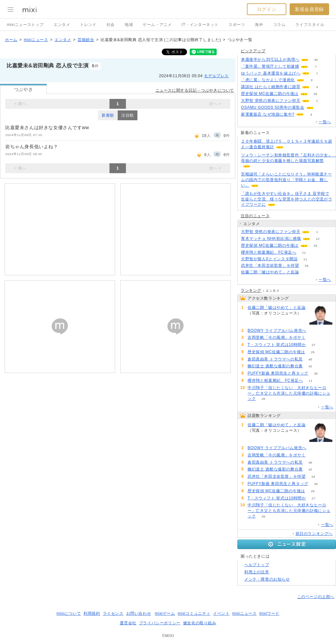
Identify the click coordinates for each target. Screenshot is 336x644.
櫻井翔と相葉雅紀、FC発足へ (269, 252)
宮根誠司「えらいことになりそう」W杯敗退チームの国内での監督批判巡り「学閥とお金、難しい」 (287, 180)
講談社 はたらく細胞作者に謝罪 (271, 87)
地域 (129, 25)
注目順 (128, 115)
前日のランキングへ (314, 534)
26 (264, 399)
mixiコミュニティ (194, 613)
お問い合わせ (139, 613)
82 (314, 331)
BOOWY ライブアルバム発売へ (277, 331)
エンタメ (62, 25)
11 (304, 253)
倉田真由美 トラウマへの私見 (275, 359)
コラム (279, 25)
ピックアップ (253, 51)
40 (316, 60)
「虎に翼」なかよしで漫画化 (268, 80)
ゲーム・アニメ (157, 25)
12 (318, 239)
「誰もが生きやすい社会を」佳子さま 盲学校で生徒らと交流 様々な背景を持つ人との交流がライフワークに (287, 199)
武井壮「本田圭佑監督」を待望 (270, 265)
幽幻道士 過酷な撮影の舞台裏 (275, 366)
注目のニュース (255, 216)
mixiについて (69, 613)
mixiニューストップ (25, 25)
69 (313, 338)
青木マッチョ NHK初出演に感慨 (271, 239)
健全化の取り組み (200, 623)
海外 (259, 25)
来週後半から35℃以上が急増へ (270, 59)
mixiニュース (36, 40)
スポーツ (237, 25)
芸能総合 (86, 40)
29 (315, 94)
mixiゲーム (165, 613)
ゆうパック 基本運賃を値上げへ (271, 73)
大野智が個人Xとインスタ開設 (269, 259)
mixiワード (269, 613)
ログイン (267, 9)
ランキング (251, 290)
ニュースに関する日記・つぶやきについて (195, 90)
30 (316, 373)
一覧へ (325, 122)
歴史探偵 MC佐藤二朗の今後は (270, 94)
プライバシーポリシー (160, 623)
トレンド (88, 25)
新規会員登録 (309, 9)
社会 (111, 25)
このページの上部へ (316, 597)
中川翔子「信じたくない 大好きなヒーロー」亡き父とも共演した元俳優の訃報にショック (289, 393)
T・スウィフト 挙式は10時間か (277, 345)
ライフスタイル (310, 25)
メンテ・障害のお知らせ (267, 579)
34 (307, 266)
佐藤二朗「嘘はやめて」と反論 (270, 272)
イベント (221, 613)
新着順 (108, 115)
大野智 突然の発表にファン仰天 (271, 101)
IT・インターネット (200, 25)
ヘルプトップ (257, 565)
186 (307, 272)
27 (313, 345)
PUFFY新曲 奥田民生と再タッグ (278, 373)
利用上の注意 (257, 572)
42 (310, 366)
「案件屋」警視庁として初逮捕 (270, 66)
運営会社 (128, 623)
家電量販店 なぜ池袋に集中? (268, 114)
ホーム (11, 40)
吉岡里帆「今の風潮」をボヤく (276, 337)
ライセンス (113, 613)
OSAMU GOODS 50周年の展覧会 (273, 107)
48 (310, 359)
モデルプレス (216, 76)
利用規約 (92, 613)
